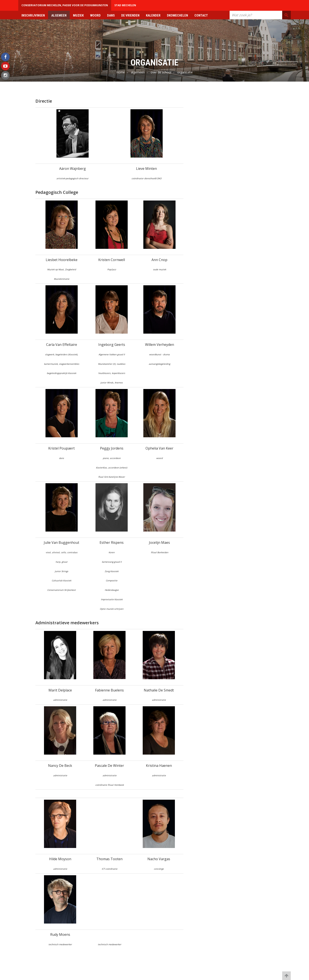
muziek (78, 15)
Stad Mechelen (125, 5)
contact (201, 15)
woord (95, 15)
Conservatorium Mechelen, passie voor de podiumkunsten (65, 5)
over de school (161, 72)
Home (121, 72)
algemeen (59, 15)
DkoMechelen (177, 15)
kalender (153, 15)
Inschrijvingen (33, 15)
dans (111, 15)
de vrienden (130, 15)
